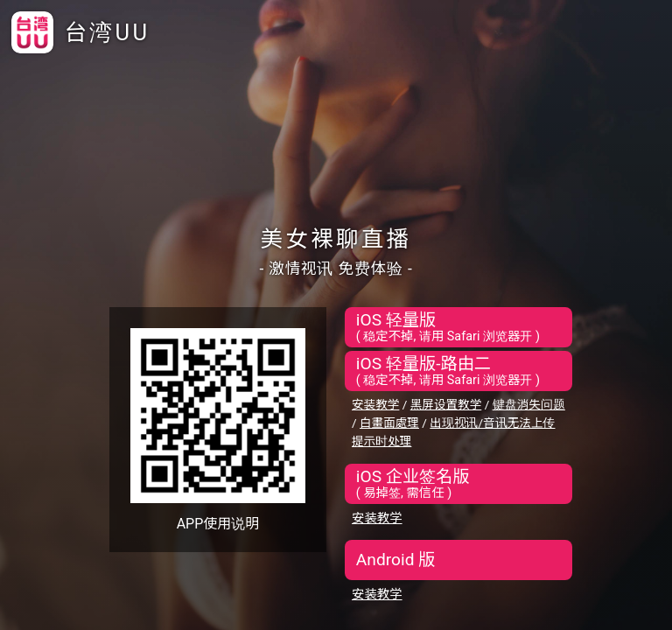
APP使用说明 (218, 524)
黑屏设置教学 (446, 404)
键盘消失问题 (529, 404)
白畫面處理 (389, 423)
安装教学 (375, 404)
